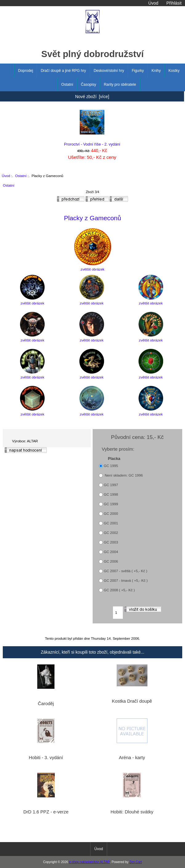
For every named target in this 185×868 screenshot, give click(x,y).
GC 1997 (111, 485)
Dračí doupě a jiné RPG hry (63, 71)
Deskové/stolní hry (109, 71)
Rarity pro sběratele (120, 85)
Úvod (153, 3)
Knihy (156, 71)
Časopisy (88, 85)
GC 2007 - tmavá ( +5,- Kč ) (126, 580)
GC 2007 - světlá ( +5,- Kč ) (125, 571)
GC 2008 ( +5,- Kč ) (119, 590)
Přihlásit (174, 3)
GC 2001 (111, 523)
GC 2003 (111, 542)
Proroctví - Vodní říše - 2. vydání (92, 128)
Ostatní (21, 176)
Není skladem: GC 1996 (123, 475)
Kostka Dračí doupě (132, 701)
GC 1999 (111, 504)
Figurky (138, 71)
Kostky (174, 71)
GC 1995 (111, 466)
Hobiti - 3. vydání (46, 758)
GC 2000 (111, 513)
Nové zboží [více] (92, 97)
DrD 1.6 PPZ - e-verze (46, 812)
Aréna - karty (132, 758)
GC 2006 (111, 561)
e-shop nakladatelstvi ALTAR (89, 862)
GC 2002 (111, 533)
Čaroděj (46, 704)
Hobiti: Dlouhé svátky (132, 812)
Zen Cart (136, 862)
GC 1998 (111, 494)
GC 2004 (111, 552)
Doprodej (26, 71)
